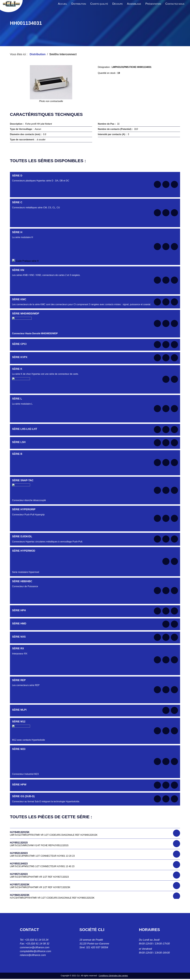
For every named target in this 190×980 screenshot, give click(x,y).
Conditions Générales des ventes (113, 976)
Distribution (38, 54)
